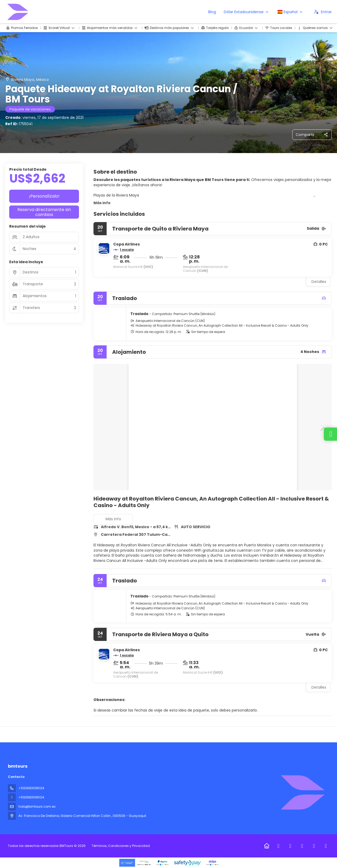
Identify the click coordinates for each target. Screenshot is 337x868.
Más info (102, 203)
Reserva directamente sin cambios (44, 212)
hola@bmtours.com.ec (37, 806)
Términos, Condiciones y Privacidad (121, 846)
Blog (212, 12)
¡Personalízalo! (44, 196)
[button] (321, 427)
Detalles (319, 282)
